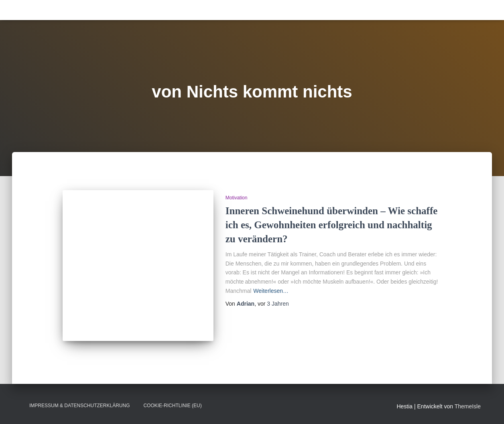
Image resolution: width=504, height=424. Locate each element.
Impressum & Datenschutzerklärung (79, 406)
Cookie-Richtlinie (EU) (172, 406)
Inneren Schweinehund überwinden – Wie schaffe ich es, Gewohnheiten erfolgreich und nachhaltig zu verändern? (332, 225)
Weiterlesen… (271, 291)
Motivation (237, 198)
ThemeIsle (468, 406)
